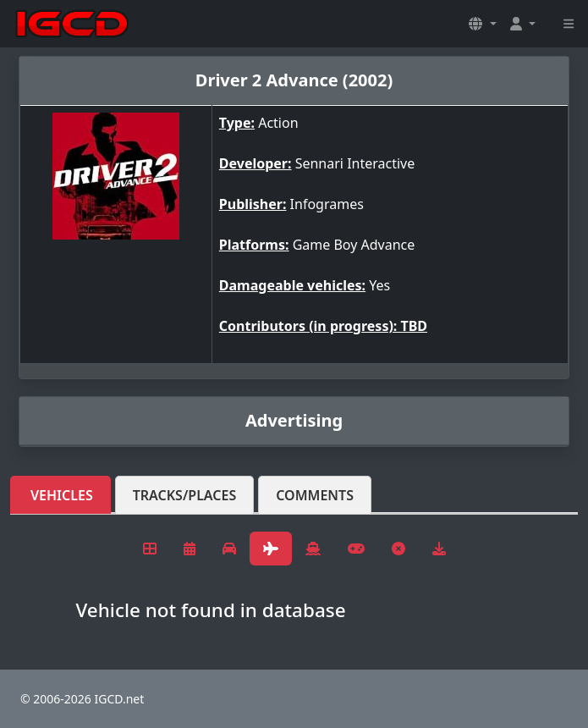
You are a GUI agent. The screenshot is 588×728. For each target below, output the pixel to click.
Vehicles (62, 495)
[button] (482, 24)
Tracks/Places (185, 495)
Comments (315, 495)
